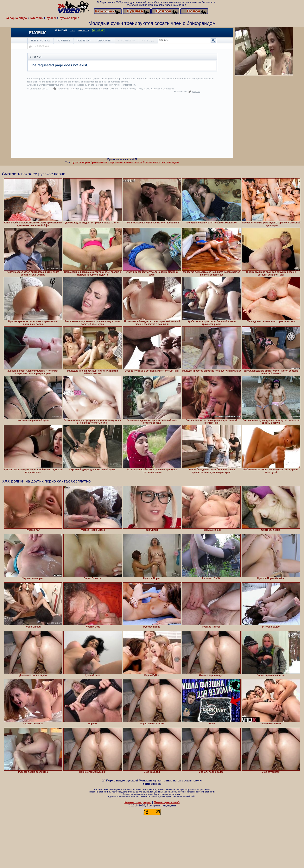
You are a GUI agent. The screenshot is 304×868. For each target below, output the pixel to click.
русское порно (81, 162)
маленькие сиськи (131, 162)
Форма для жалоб (167, 802)
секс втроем (111, 162)
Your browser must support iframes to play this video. (122, 93)
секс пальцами (170, 162)
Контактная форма (138, 802)
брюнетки (97, 162)
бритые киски (152, 162)
